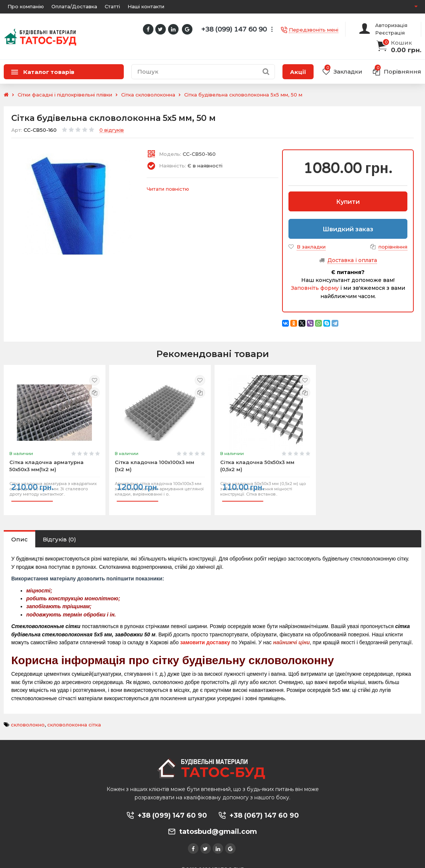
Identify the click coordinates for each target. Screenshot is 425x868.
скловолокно (28, 716)
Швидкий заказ (348, 229)
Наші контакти (146, 6)
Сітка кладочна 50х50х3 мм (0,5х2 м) (257, 461)
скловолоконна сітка (74, 716)
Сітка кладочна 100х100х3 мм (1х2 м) (155, 461)
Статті (112, 6)
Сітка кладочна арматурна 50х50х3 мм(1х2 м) (47, 461)
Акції (298, 72)
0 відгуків (112, 130)
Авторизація (391, 25)
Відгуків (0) (59, 530)
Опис (20, 530)
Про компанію (26, 6)
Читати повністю (168, 189)
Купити (348, 202)
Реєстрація (390, 33)
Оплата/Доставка (74, 6)
